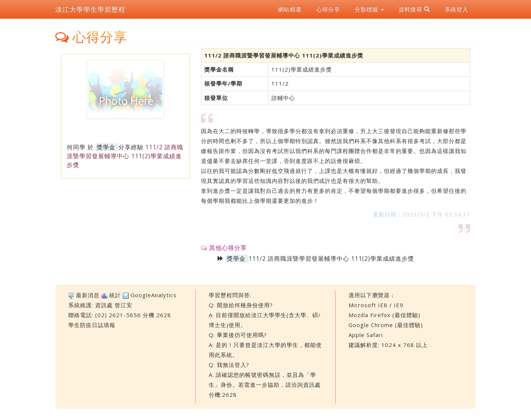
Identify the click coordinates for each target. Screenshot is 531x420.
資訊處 (104, 305)
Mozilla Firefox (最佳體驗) (384, 315)
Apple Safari (366, 335)
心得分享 (328, 9)
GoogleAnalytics (154, 295)
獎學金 (106, 147)
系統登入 (457, 9)
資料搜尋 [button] (414, 9)
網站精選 (290, 9)
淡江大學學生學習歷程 (90, 9)
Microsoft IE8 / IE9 (376, 305)
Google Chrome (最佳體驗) (386, 325)
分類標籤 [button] (369, 9)
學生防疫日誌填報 (92, 325)
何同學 (76, 147)
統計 (115, 295)
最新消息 (88, 295)
